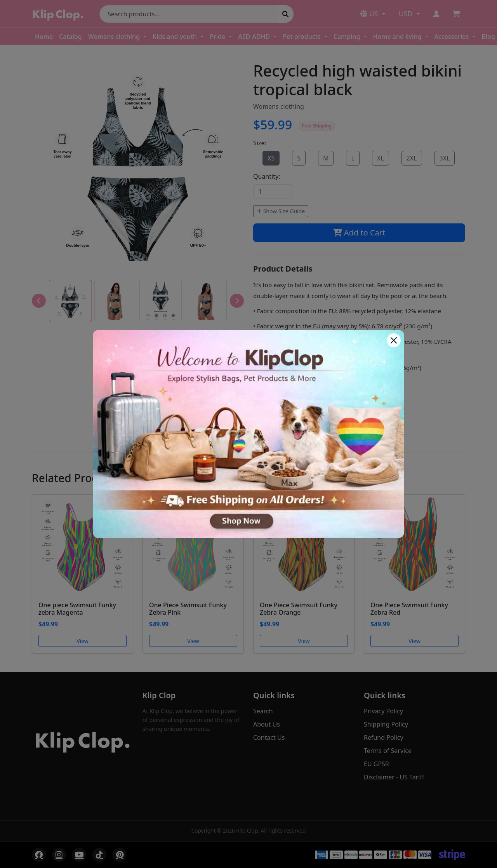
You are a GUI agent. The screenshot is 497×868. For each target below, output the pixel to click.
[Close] (394, 340)
